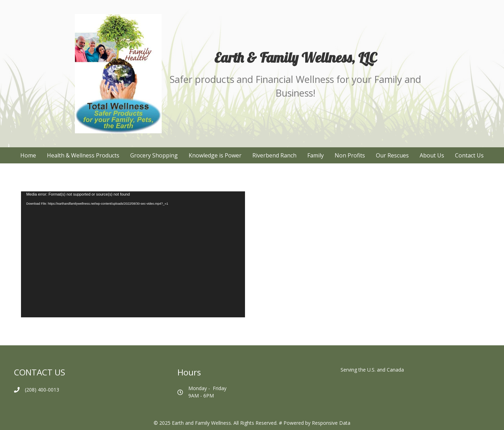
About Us (432, 155)
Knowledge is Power (215, 155)
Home (28, 155)
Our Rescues (392, 155)
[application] (133, 254)
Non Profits (350, 155)
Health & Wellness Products (83, 155)
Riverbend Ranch (274, 155)
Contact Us (469, 155)
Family (316, 155)
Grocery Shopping (154, 155)
